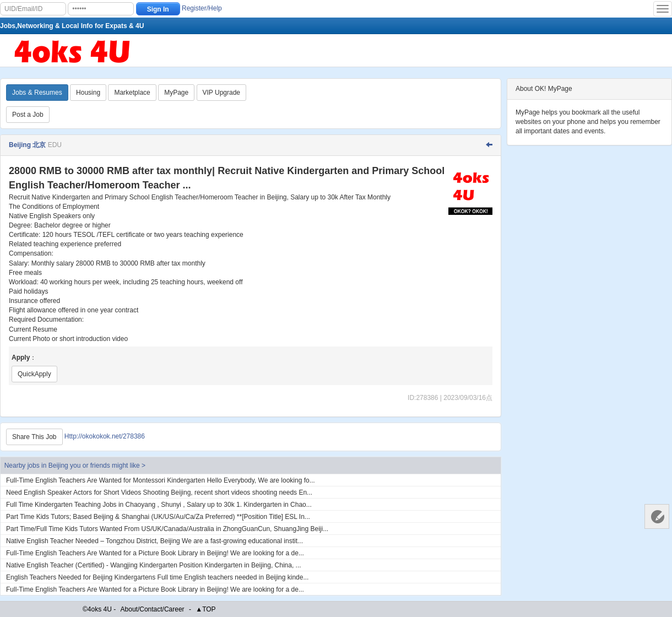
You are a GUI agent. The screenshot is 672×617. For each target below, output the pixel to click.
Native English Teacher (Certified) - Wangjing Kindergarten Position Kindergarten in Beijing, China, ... (154, 565)
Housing (88, 93)
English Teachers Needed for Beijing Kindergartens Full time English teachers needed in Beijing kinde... (157, 577)
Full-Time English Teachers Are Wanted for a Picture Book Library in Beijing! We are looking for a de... (155, 553)
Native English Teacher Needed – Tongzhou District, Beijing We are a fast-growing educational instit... (155, 541)
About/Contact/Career (153, 609)
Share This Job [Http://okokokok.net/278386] (34, 437)
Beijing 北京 (27, 145)
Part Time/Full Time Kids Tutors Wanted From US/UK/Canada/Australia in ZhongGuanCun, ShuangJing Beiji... (167, 529)
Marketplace (132, 93)
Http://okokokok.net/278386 (105, 436)
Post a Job (28, 115)
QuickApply (34, 374)
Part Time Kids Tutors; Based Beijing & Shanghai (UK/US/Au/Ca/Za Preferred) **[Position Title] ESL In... (158, 517)
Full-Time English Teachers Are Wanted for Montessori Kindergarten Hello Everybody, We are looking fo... (161, 480)
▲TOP (205, 609)
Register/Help (202, 8)
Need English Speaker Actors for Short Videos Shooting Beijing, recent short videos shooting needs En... (159, 492)
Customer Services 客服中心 (657, 516)
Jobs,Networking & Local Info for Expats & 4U (72, 26)
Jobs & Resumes (37, 93)
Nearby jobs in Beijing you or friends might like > (75, 466)
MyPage (176, 93)
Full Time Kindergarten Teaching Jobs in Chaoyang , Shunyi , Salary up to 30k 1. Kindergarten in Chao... (159, 505)
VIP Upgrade (222, 93)
